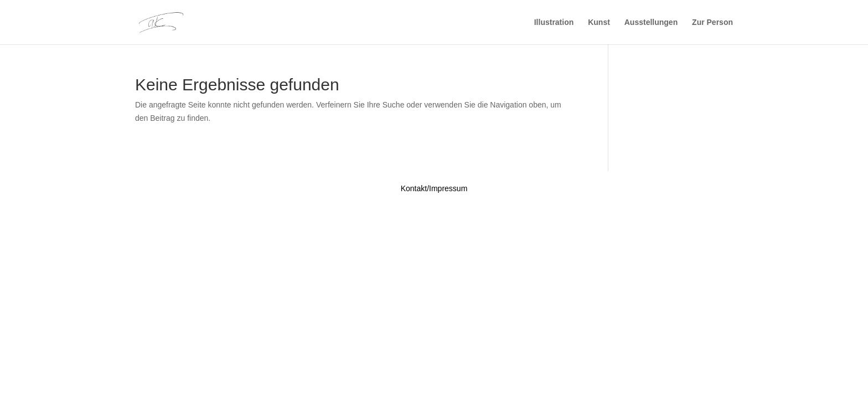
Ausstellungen (651, 22)
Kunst (599, 22)
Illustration (554, 22)
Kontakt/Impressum (434, 188)
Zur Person (712, 22)
